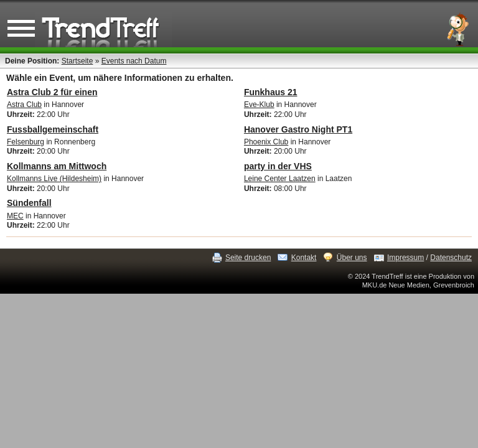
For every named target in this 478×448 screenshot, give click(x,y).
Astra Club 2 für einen (52, 92)
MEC (15, 216)
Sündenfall (29, 203)
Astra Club (24, 105)
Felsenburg (26, 142)
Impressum (405, 258)
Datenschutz (451, 258)
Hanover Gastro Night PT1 (298, 129)
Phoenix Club (266, 142)
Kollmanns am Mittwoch (57, 166)
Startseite (77, 61)
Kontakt (304, 258)
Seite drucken (248, 258)
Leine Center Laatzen (280, 179)
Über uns (352, 258)
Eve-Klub (259, 105)
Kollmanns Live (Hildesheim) (54, 179)
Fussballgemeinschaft (53, 129)
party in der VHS (278, 166)
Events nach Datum (134, 61)
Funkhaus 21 (271, 92)
